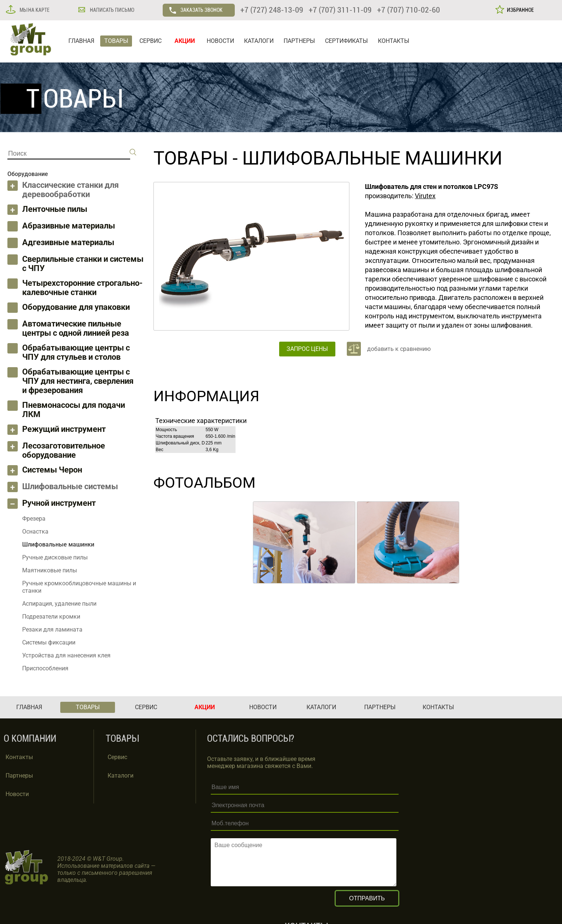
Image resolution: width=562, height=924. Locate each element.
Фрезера (34, 519)
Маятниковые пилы (50, 570)
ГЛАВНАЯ (81, 41)
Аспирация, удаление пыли (59, 604)
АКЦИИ (185, 41)
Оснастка (35, 532)
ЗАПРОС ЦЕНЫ (307, 349)
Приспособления (45, 668)
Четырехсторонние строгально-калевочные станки (82, 288)
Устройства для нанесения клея (66, 655)
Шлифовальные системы (70, 486)
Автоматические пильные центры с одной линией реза (76, 328)
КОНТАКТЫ (394, 41)
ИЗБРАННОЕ (519, 10)
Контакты (19, 757)
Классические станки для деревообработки (70, 190)
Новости (17, 794)
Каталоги (121, 776)
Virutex (425, 196)
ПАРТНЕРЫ (299, 41)
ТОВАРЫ (116, 41)
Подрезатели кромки (51, 617)
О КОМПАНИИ (30, 739)
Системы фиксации (49, 642)
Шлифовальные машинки (372, 158)
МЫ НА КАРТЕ (34, 10)
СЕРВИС (150, 41)
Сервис (117, 757)
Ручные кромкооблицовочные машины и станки (79, 587)
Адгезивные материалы (68, 242)
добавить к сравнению (399, 349)
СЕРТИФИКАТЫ (346, 41)
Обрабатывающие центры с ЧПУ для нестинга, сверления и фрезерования (78, 381)
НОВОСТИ (220, 41)
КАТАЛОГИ (259, 41)
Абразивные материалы (69, 226)
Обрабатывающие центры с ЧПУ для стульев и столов (76, 352)
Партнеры (19, 776)
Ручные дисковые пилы (55, 557)
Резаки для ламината (52, 629)
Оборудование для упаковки (76, 307)
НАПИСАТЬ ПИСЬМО (111, 10)
